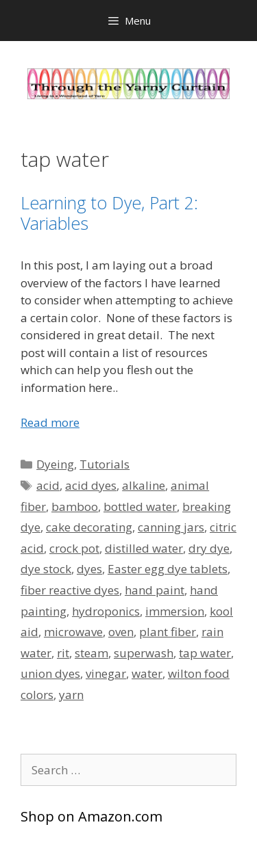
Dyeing (55, 464)
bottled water (140, 507)
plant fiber (168, 632)
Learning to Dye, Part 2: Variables (109, 213)
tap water (205, 653)
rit (63, 653)
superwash (144, 653)
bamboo (75, 507)
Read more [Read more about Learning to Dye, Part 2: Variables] (50, 422)
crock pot (74, 548)
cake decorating (89, 527)
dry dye (209, 548)
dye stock (46, 569)
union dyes (50, 673)
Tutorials (105, 464)
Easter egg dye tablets (168, 569)
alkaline (144, 485)
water (147, 673)
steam (91, 653)
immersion (175, 611)
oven (121, 632)
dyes (89, 569)
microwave (73, 632)
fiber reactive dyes (70, 590)
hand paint (155, 590)
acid (48, 485)
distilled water (144, 548)
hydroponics (106, 611)
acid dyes (91, 485)
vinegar (106, 673)
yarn (71, 695)
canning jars (171, 527)
